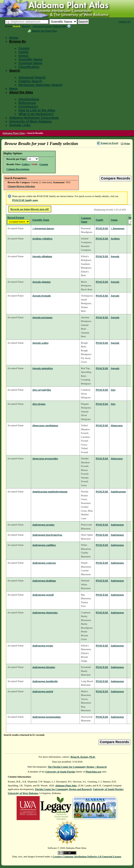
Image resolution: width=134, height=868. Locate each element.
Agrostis (115, 256)
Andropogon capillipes (44, 545)
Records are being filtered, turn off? (30, 209)
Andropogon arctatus (43, 525)
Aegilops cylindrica (42, 238)
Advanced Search (42, 26)
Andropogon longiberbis (45, 681)
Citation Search (30, 81)
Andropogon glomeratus (45, 612)
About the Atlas (21, 92)
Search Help (60, 26)
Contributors (28, 107)
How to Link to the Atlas (37, 110)
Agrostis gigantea (41, 282)
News (13, 89)
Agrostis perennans (42, 317)
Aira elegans (39, 404)
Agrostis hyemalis (42, 296)
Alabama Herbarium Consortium (34, 118)
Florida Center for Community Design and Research (63, 789)
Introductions (29, 99)
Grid (34, 164)
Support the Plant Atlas (44, 31)
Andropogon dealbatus (44, 581)
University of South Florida (60, 772)
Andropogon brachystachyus (47, 535)
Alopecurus (117, 425)
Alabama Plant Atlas (13, 133)
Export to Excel (109, 143)
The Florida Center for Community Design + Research (77, 767)
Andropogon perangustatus (47, 717)
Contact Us (125, 22)
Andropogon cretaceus (44, 563)
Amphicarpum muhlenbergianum (50, 491)
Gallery (26, 164)
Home (14, 38)
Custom (44, 164)
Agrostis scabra (40, 343)
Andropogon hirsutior (44, 667)
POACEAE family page (25, 200)
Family (24, 52)
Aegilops (115, 238)
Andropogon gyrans (43, 646)
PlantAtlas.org (93, 772)
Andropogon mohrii (43, 691)
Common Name (30, 63)
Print (127, 143)
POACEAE (102, 228)
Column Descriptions (18, 169)
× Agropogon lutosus (43, 228)
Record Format (16, 217)
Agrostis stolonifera (43, 368)
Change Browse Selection (21, 186)
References (27, 103)
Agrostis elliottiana (42, 256)
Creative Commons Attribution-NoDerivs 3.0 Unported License (87, 856)
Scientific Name (30, 59)
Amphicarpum (118, 491)
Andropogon (117, 525)
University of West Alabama (30, 121)
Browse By (18, 41)
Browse (26, 26)
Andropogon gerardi (43, 595)
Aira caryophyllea (42, 390)
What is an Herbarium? (36, 114)
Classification (29, 67)
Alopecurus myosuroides (45, 458)
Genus (24, 56)
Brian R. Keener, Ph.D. (83, 757)
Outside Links (20, 125)
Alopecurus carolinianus (45, 425)
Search (17, 26)
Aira (113, 390)
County (24, 48)
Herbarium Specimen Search (40, 85)
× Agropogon (118, 228)
